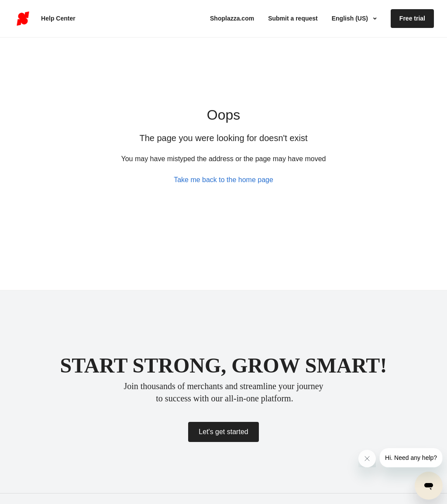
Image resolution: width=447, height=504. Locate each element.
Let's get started (223, 432)
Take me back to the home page (223, 180)
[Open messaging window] (429, 486)
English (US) (351, 18)
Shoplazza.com (232, 18)
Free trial (412, 18)
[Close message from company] (367, 459)
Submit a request (293, 18)
